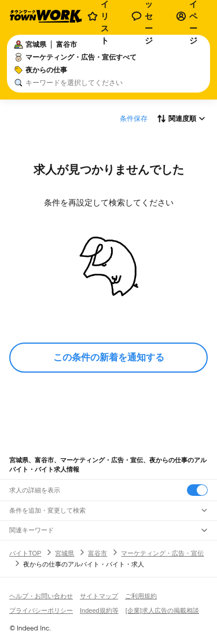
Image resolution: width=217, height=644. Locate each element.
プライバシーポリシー (41, 610)
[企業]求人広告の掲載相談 (162, 610)
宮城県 (65, 553)
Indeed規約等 (99, 610)
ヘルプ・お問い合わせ (41, 596)
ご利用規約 (141, 596)
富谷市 (98, 553)
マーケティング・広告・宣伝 (162, 553)
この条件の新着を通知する (109, 357)
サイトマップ (99, 596)
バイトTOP (25, 553)
